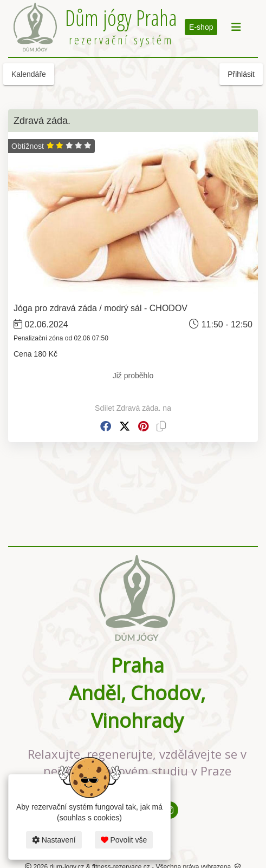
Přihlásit (241, 74)
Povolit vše (124, 840)
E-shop (201, 27)
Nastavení (54, 840)
